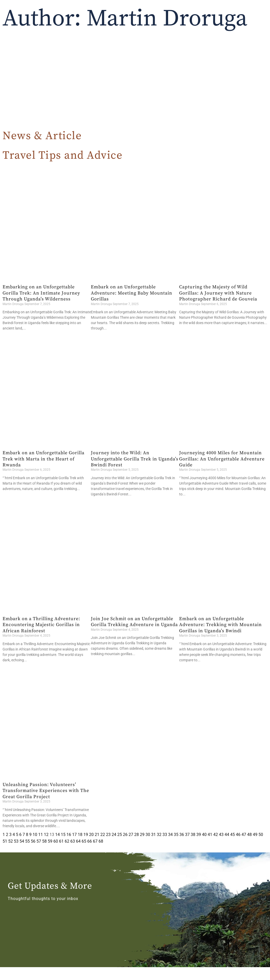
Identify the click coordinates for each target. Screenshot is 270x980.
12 (46, 835)
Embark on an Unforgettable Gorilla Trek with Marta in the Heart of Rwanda (44, 459)
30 (148, 835)
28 (137, 835)
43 (221, 835)
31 (153, 835)
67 (95, 841)
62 (67, 841)
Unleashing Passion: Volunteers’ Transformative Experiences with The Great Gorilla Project (46, 791)
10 (35, 835)
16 (69, 835)
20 (91, 835)
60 (56, 841)
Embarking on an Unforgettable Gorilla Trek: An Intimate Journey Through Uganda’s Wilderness (41, 293)
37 (187, 835)
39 (199, 835)
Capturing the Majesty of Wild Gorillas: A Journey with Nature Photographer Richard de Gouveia (218, 293)
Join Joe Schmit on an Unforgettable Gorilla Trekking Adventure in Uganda (134, 622)
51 (5, 841)
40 (204, 835)
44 (227, 835)
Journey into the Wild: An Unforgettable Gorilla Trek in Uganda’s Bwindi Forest (135, 459)
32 (159, 835)
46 (238, 835)
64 (78, 841)
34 (170, 835)
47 (244, 835)
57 (39, 841)
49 (255, 835)
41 (210, 835)
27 (131, 835)
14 (57, 835)
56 (33, 841)
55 (27, 841)
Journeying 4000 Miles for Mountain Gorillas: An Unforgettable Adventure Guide (222, 459)
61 (61, 841)
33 (165, 835)
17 (74, 835)
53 (16, 841)
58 (44, 841)
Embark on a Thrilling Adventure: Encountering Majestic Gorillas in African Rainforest (41, 625)
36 (182, 835)
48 (249, 835)
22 (103, 835)
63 (73, 841)
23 (108, 835)
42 (216, 835)
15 (63, 835)
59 (50, 841)
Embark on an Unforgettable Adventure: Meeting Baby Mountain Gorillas (132, 293)
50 (261, 835)
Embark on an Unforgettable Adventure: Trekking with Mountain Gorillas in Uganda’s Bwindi (220, 625)
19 (86, 835)
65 (84, 841)
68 (101, 841)
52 (11, 841)
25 (120, 835)
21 (97, 835)
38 (193, 835)
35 (176, 835)
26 (125, 835)
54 (22, 841)
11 (41, 835)
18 (80, 835)
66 (90, 841)
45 (233, 835)
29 (142, 835)
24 (114, 835)
